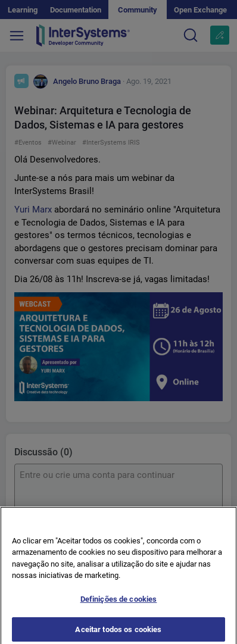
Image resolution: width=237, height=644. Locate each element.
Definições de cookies (119, 603)
